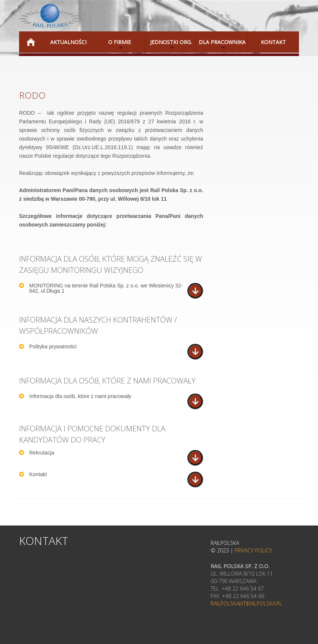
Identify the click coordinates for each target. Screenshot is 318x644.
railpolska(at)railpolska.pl (246, 603)
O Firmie (112, 46)
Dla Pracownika (221, 46)
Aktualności (68, 42)
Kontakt (273, 42)
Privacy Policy (253, 550)
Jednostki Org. (169, 46)
